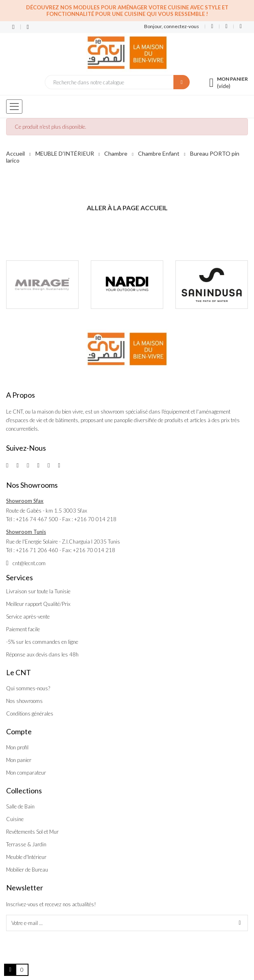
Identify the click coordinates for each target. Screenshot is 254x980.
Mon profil (17, 747)
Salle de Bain (20, 806)
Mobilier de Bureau (27, 870)
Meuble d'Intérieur (26, 857)
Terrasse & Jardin (26, 844)
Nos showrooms (24, 701)
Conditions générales (30, 714)
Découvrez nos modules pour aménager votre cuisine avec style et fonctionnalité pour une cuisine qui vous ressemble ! (127, 11)
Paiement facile (23, 629)
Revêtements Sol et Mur (32, 832)
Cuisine (15, 819)
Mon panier (19, 760)
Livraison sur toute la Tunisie (38, 591)
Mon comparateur (26, 773)
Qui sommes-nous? (28, 688)
